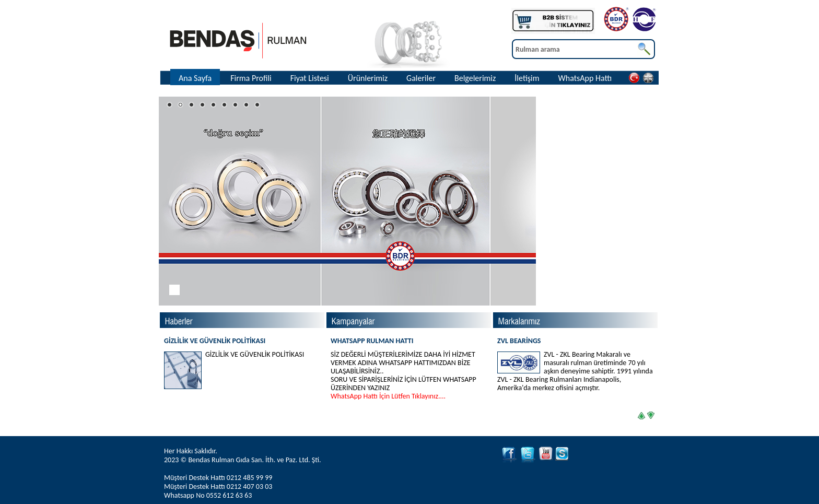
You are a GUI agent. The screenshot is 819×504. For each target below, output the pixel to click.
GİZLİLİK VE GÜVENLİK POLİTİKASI (215, 341)
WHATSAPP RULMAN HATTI (408, 368)
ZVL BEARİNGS (575, 364)
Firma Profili (251, 78)
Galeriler (421, 78)
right (650, 414)
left (639, 413)
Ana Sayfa (195, 78)
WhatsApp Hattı (585, 78)
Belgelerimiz (475, 78)
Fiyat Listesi (310, 78)
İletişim (527, 78)
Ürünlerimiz (368, 78)
